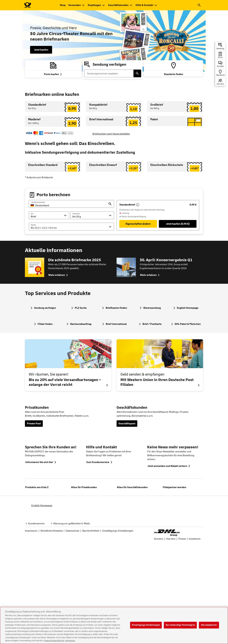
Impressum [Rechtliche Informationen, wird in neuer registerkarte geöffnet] (70, 641)
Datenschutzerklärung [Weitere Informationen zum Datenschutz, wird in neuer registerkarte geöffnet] (54, 641)
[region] (114, 625)
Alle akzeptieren (209, 625)
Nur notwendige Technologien (180, 625)
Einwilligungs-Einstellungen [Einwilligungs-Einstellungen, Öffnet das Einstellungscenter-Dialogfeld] (146, 625)
